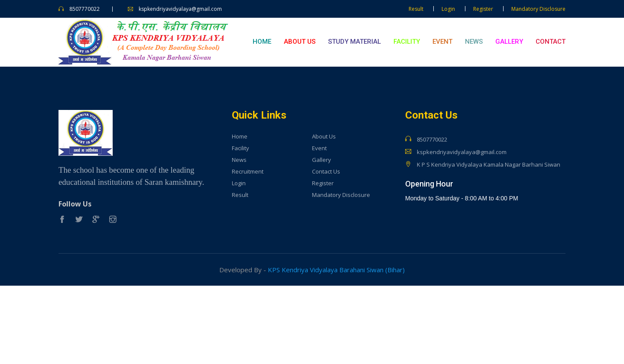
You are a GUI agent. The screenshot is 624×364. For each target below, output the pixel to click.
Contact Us (326, 172)
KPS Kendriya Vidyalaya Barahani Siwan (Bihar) (336, 270)
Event (442, 42)
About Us (300, 42)
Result (416, 9)
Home (262, 42)
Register (483, 9)
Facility (407, 42)
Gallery (509, 42)
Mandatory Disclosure (538, 9)
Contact (551, 42)
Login (448, 9)
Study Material (354, 42)
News (474, 42)
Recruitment (248, 172)
